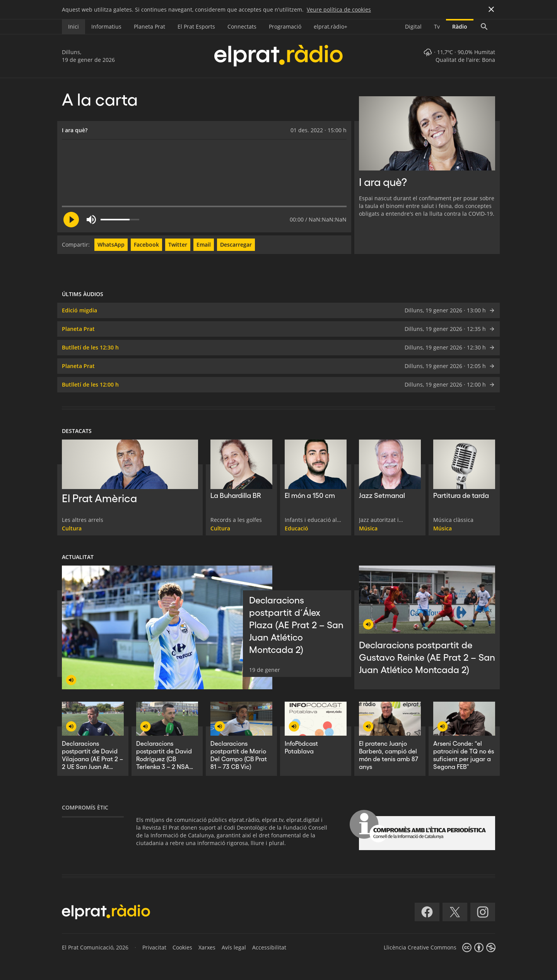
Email (204, 245)
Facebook (146, 245)
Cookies (182, 947)
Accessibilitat (269, 947)
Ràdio (460, 26)
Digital (413, 26)
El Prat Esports (196, 26)
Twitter (178, 245)
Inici (73, 26)
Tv (437, 26)
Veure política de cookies (339, 9)
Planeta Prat (150, 26)
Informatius (106, 26)
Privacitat (154, 947)
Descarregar (236, 245)
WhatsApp (111, 245)
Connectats (242, 26)
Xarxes (207, 947)
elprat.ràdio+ (331, 26)
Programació (285, 26)
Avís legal (234, 947)
